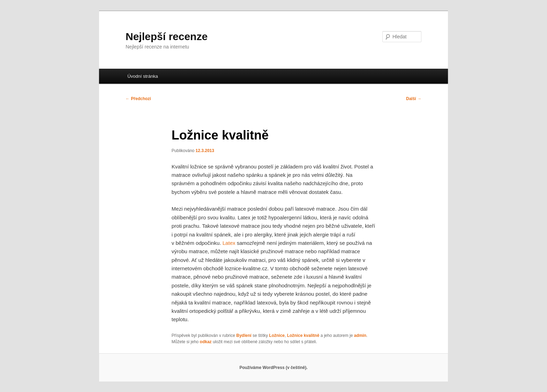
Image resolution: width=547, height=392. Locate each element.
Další (414, 99)
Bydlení (244, 336)
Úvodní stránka (143, 76)
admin (360, 336)
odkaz (206, 342)
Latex (229, 243)
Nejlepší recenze (167, 36)
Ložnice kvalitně (303, 336)
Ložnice (277, 336)
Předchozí (138, 99)
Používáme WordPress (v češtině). (273, 368)
